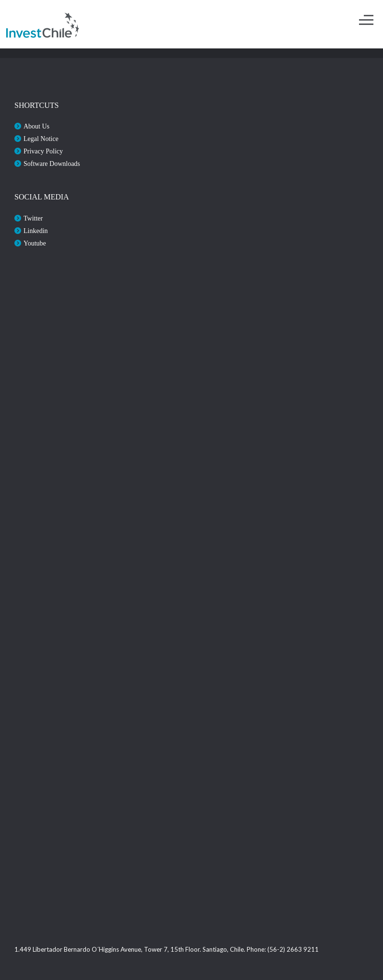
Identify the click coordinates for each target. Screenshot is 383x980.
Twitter (33, 218)
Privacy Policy (43, 151)
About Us (36, 126)
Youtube (35, 243)
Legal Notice (41, 139)
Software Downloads (52, 164)
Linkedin (36, 231)
